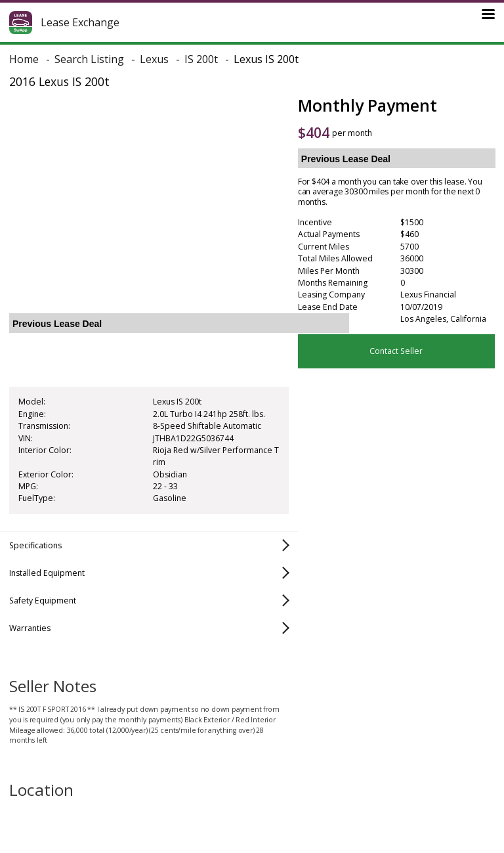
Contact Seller (396, 351)
